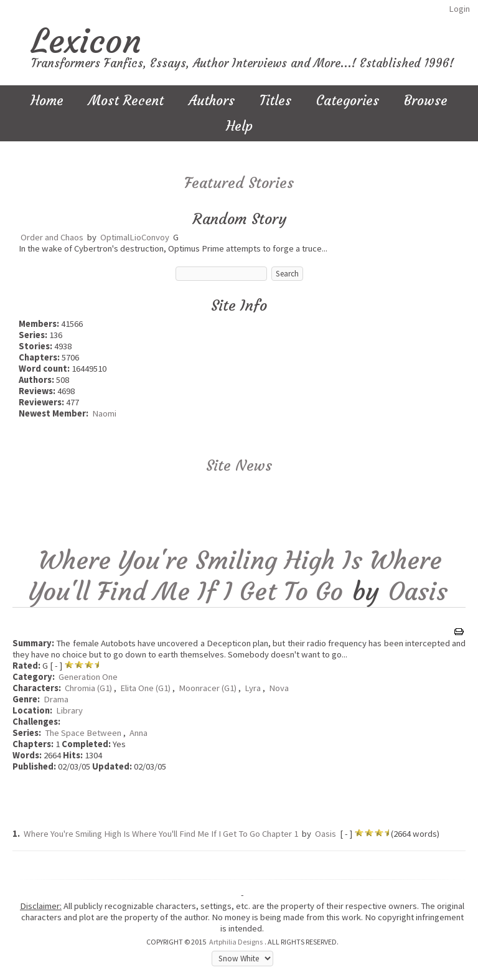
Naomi (104, 413)
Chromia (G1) (88, 688)
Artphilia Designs (236, 942)
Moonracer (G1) (208, 688)
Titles (275, 101)
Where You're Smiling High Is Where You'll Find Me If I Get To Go (235, 576)
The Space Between (83, 733)
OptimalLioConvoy (135, 237)
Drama (56, 699)
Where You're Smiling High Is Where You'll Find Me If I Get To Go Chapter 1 (161, 834)
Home (47, 101)
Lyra (253, 688)
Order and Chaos (52, 237)
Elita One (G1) (145, 688)
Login (459, 9)
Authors (212, 101)
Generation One (88, 677)
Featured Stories (239, 183)
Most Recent (126, 101)
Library (69, 710)
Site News (239, 466)
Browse (426, 101)
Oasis (418, 591)
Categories (348, 101)
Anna (138, 733)
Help (239, 126)
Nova (279, 688)
